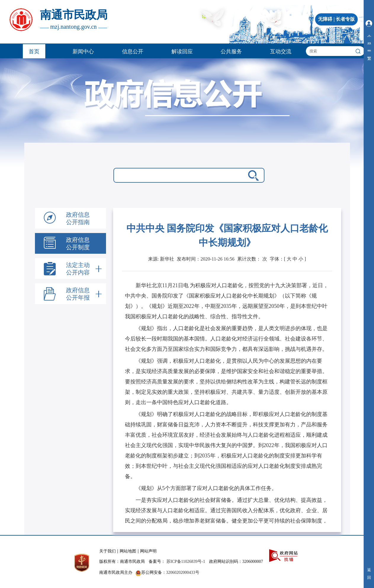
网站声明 (148, 551)
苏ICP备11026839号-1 (186, 562)
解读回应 (182, 52)
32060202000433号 (183, 572)
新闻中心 (83, 52)
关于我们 (107, 551)
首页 (34, 52)
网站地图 (128, 551)
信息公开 (133, 52)
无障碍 (325, 19)
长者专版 (345, 19)
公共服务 (231, 52)
